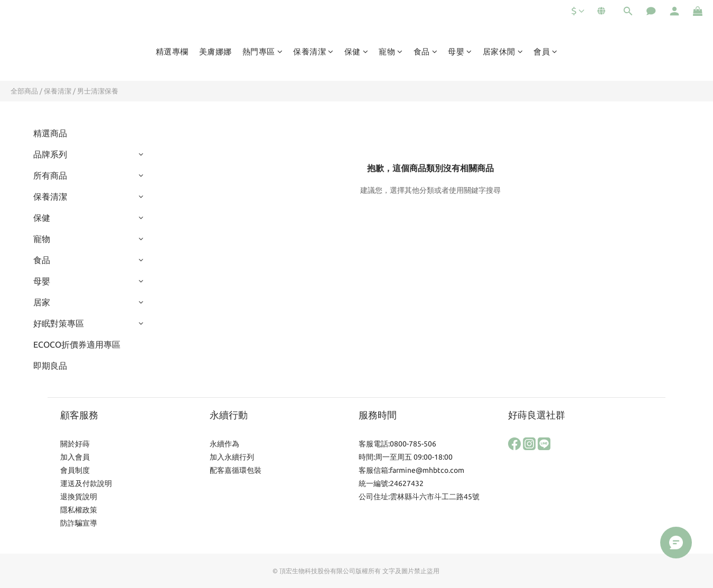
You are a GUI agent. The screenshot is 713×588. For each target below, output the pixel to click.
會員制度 (75, 470)
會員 (546, 52)
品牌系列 (50, 154)
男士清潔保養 (98, 91)
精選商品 (50, 133)
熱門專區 (263, 52)
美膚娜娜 (215, 52)
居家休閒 (503, 52)
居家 (42, 302)
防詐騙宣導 (79, 523)
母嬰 (460, 52)
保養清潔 (313, 52)
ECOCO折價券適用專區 (77, 344)
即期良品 (50, 366)
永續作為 (224, 444)
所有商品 (50, 175)
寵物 (391, 52)
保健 (356, 52)
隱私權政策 (79, 510)
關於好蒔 (75, 444)
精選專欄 (172, 52)
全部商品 (24, 91)
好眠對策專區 (59, 323)
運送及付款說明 (86, 483)
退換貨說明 (79, 497)
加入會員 (75, 457)
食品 (426, 52)
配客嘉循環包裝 (236, 470)
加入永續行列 (232, 457)
